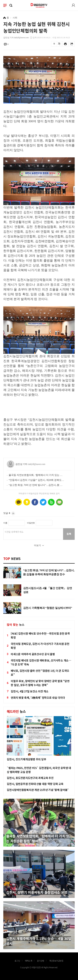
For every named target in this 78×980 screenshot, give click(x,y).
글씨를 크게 (59, 44)
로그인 (73, 5)
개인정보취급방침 (56, 961)
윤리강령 (41, 961)
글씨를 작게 (54, 44)
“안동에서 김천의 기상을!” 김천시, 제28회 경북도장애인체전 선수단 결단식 (37, 480)
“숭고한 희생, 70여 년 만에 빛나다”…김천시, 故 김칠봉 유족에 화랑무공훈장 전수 (37, 485)
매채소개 (28, 961)
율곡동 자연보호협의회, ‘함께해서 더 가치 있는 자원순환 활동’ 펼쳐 (37, 475)
